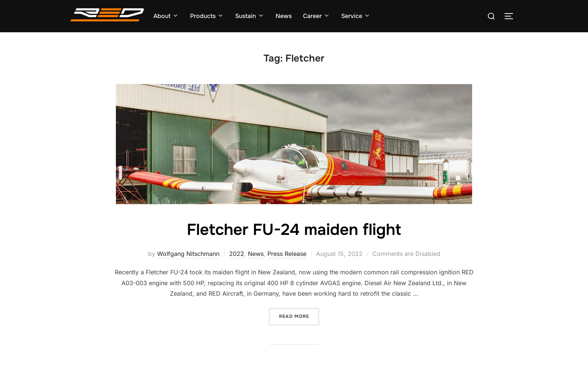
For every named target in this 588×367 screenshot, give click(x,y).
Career (316, 16)
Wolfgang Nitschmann (188, 254)
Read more (299, 316)
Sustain (250, 16)
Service (356, 16)
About (166, 16)
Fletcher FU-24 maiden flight (294, 230)
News (284, 16)
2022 (237, 254)
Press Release (287, 254)
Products (207, 16)
